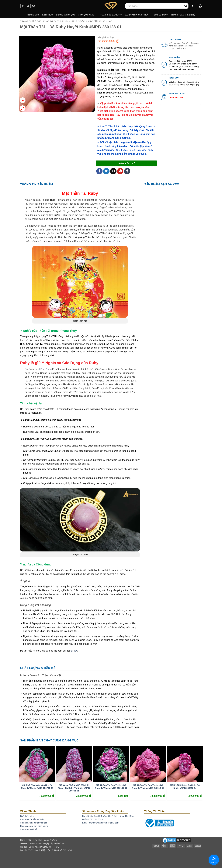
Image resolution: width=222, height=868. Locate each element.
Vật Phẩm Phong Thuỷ (138, 15)
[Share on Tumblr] (127, 171)
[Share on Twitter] (106, 171)
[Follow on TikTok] (23, 6)
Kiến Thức (47, 15)
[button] (200, 6)
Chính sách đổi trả (29, 829)
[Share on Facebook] (99, 171)
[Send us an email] (28, 6)
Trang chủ (27, 21)
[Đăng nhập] (192, 6)
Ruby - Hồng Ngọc (74, 21)
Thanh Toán (178, 15)
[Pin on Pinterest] (120, 171)
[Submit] (186, 6)
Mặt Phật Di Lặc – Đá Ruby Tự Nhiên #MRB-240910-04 (185, 787)
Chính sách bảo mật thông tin (34, 823)
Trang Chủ (33, 15)
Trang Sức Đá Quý (111, 15)
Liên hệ (191, 15)
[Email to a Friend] (113, 171)
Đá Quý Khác (88, 15)
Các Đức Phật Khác (100, 21)
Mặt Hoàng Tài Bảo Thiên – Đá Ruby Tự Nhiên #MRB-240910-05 (148, 787)
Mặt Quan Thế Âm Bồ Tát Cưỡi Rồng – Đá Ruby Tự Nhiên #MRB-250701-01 (74, 788)
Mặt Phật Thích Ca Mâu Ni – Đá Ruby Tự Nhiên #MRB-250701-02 (37, 787)
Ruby (93, 193)
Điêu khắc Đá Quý (67, 15)
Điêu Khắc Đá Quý (48, 21)
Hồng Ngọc (45, 369)
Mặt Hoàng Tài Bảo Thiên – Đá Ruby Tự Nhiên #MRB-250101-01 (111, 787)
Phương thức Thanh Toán (32, 819)
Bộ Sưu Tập (161, 15)
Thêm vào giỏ (126, 163)
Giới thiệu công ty (28, 816)
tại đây (74, 651)
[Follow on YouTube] (34, 6)
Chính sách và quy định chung (34, 826)
